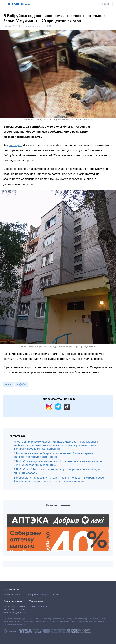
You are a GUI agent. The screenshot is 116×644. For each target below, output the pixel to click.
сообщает (15, 145)
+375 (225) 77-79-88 (15, 610)
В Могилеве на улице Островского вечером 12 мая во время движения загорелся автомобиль (53, 455)
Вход (105, 4)
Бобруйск (22, 384)
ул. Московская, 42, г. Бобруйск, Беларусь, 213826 (31, 595)
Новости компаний (58, 505)
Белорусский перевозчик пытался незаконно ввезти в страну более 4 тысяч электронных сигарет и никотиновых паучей (59, 479)
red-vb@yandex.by (38, 607)
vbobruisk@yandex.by (15, 613)
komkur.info (20, 621)
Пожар (9, 384)
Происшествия (33, 26)
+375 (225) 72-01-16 (15, 607)
